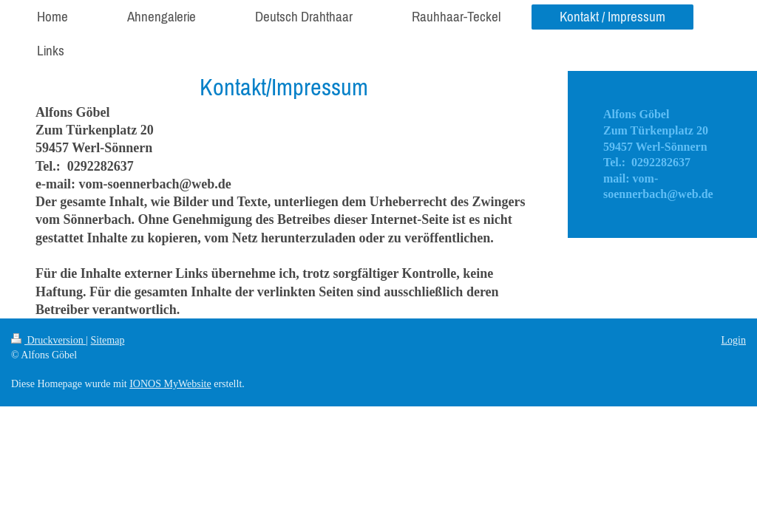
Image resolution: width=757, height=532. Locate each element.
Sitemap (108, 340)
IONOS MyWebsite (170, 384)
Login (734, 340)
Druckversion (48, 340)
